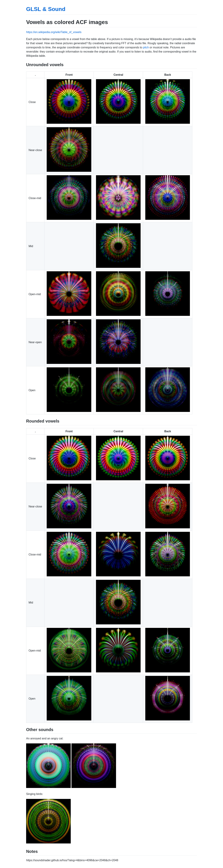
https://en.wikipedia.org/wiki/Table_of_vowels (54, 32)
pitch (146, 47)
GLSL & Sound (46, 9)
